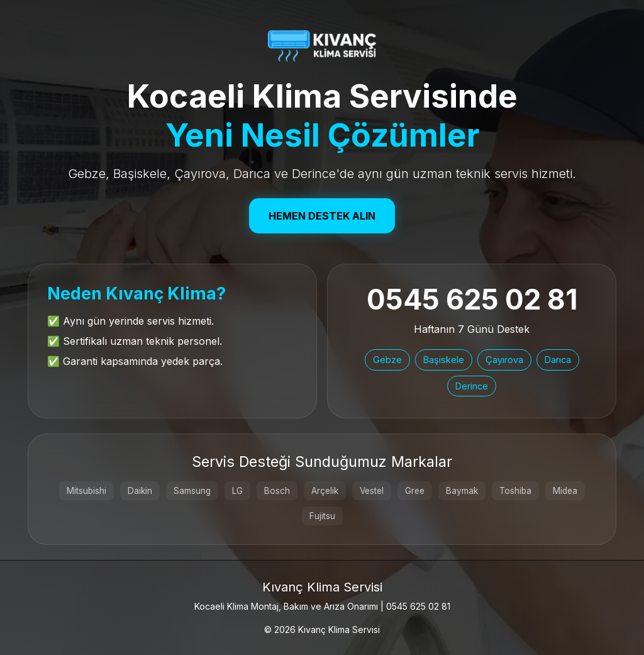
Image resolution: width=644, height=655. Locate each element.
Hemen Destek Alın (322, 216)
